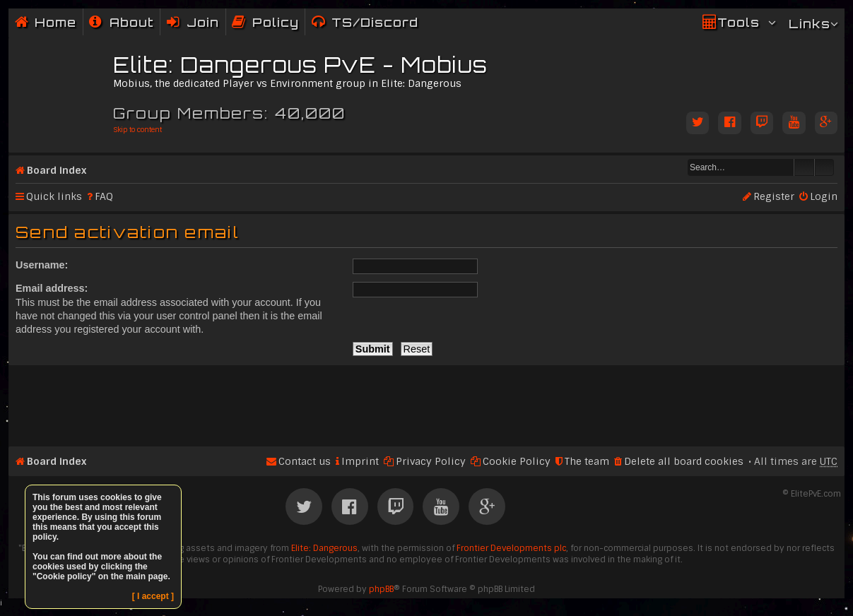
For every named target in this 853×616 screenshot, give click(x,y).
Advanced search (824, 167)
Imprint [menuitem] (360, 461)
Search (804, 167)
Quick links (54, 196)
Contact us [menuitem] (305, 461)
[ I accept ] (153, 596)
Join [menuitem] (203, 22)
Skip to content (137, 130)
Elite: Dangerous (324, 548)
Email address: (52, 288)
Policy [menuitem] (276, 22)
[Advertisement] (426, 400)
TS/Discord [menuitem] (375, 22)
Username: (42, 265)
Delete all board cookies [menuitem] (684, 461)
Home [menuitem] (55, 22)
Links (810, 24)
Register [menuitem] (774, 196)
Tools (739, 22)
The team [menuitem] (587, 461)
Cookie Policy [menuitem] (517, 461)
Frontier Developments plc (511, 548)
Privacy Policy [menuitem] (431, 461)
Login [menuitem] (824, 196)
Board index (57, 170)
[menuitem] (122, 22)
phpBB (381, 589)
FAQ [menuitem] (104, 196)
